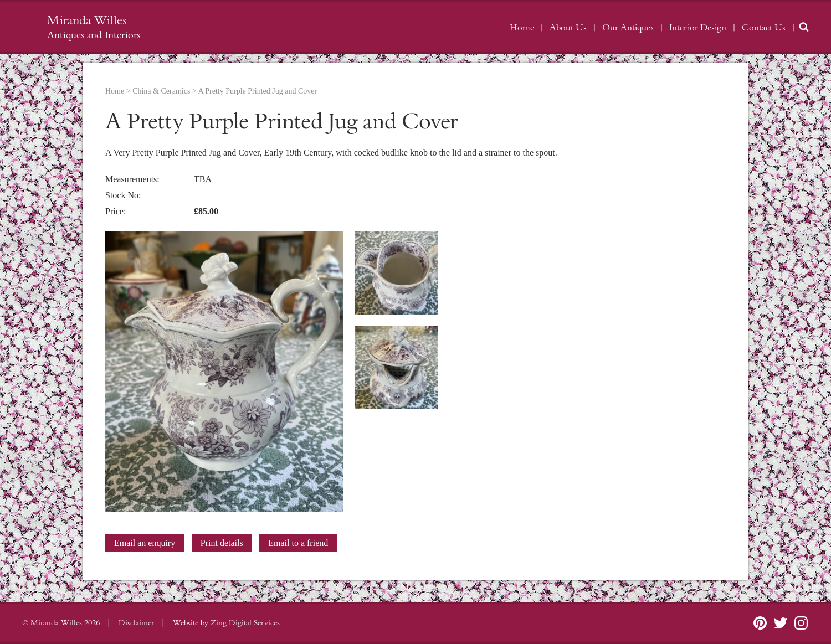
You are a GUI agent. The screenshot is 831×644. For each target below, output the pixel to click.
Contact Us (764, 28)
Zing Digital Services (245, 623)
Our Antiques (628, 28)
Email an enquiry (145, 543)
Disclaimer (136, 623)
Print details (222, 543)
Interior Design (698, 28)
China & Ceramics (161, 91)
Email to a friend (298, 543)
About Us (568, 28)
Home (522, 28)
